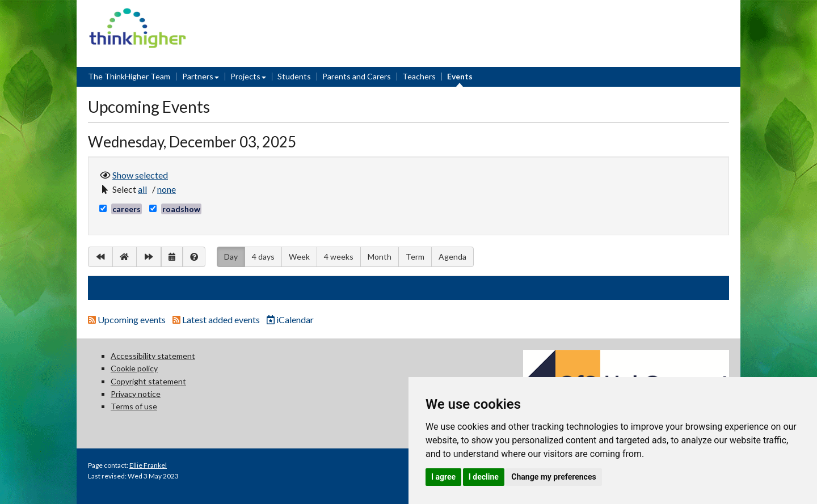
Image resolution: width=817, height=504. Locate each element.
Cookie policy (134, 368)
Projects (245, 76)
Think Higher (138, 15)
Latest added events (217, 319)
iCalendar (290, 319)
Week (299, 257)
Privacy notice (136, 394)
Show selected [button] (140, 174)
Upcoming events (128, 319)
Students (294, 76)
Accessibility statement (153, 356)
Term (415, 257)
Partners (198, 76)
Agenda (452, 257)
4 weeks (339, 257)
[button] (144, 189)
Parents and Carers (357, 76)
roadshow (181, 209)
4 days (263, 257)
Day (231, 256)
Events (460, 76)
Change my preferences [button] (553, 477)
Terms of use (134, 406)
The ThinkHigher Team (129, 76)
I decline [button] (484, 477)
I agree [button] (443, 477)
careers (127, 209)
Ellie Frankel (148, 465)
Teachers (419, 76)
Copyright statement (148, 381)
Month (380, 257)
